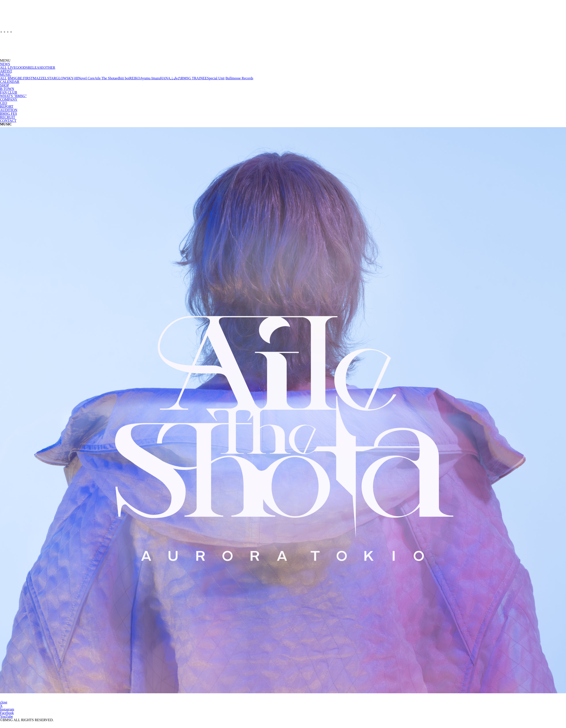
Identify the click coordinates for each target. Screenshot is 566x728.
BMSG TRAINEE (194, 78)
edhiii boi (123, 78)
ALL (3, 68)
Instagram (7, 709)
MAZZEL (40, 78)
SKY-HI (72, 78)
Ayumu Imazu (150, 78)
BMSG (13, 78)
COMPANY (9, 99)
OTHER (49, 68)
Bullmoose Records (239, 78)
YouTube (6, 716)
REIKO (135, 78)
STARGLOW (57, 78)
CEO (4, 103)
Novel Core (86, 78)
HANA (165, 78)
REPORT (7, 106)
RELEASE (36, 68)
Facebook (7, 713)
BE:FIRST (25, 78)
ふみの (176, 78)
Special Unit (216, 78)
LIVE (12, 68)
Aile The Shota (105, 78)
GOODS (22, 68)
